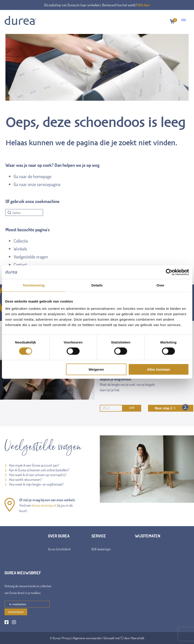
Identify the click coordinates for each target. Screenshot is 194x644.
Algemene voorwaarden (87, 638)
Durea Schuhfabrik (59, 549)
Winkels (20, 249)
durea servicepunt (44, 505)
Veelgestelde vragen (31, 257)
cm (117, 408)
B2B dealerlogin (101, 549)
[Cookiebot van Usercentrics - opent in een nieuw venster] (169, 272)
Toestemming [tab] (34, 285)
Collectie (21, 241)
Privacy (66, 638)
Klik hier (144, 5)
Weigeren (96, 369)
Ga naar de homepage (32, 176)
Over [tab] (161, 285)
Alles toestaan (158, 369)
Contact (20, 265)
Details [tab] (97, 285)
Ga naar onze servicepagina (37, 184)
